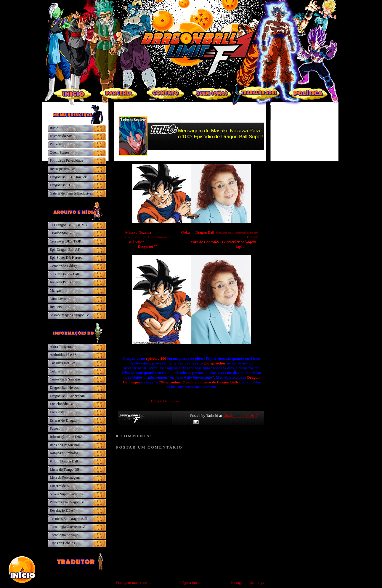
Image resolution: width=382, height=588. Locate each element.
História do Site (61, 136)
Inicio (54, 128)
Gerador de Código (64, 266)
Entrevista (57, 412)
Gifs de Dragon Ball (64, 274)
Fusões (55, 428)
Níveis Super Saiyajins (66, 494)
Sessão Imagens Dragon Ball (71, 315)
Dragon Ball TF (61, 185)
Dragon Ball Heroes (64, 388)
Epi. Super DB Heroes (66, 258)
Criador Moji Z (61, 233)
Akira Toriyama (61, 347)
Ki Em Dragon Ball (64, 461)
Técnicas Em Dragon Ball (69, 519)
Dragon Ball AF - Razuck (68, 177)
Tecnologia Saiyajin (64, 535)
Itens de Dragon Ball (65, 445)
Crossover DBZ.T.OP (65, 241)
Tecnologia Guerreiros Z (68, 527)
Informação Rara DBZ (66, 437)
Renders (56, 307)
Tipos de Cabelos (62, 543)
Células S (57, 371)
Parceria (56, 144)
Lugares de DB (61, 486)
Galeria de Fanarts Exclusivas (71, 193)
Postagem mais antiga (247, 583)
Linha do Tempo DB (65, 470)
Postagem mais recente (134, 583)
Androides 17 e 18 (63, 355)
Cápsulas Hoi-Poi (62, 363)
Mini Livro (58, 299)
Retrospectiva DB (63, 169)
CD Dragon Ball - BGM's (68, 225)
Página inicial (191, 583)
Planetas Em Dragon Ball (68, 502)
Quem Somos (60, 152)
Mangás (56, 290)
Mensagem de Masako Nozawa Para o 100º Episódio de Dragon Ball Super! (221, 134)
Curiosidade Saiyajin (65, 379)
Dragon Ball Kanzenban (67, 396)
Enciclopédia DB (62, 404)
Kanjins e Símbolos (64, 453)
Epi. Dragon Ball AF (65, 250)
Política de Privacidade (66, 160)
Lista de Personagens (65, 478)
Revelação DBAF (63, 510)
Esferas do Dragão (63, 420)
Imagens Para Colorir (65, 282)
